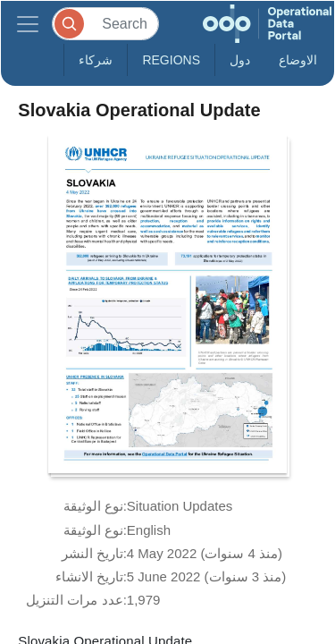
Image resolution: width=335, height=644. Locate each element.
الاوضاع (298, 60)
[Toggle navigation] (28, 24)
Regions (171, 60)
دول (240, 60)
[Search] (105, 24)
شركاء (96, 60)
